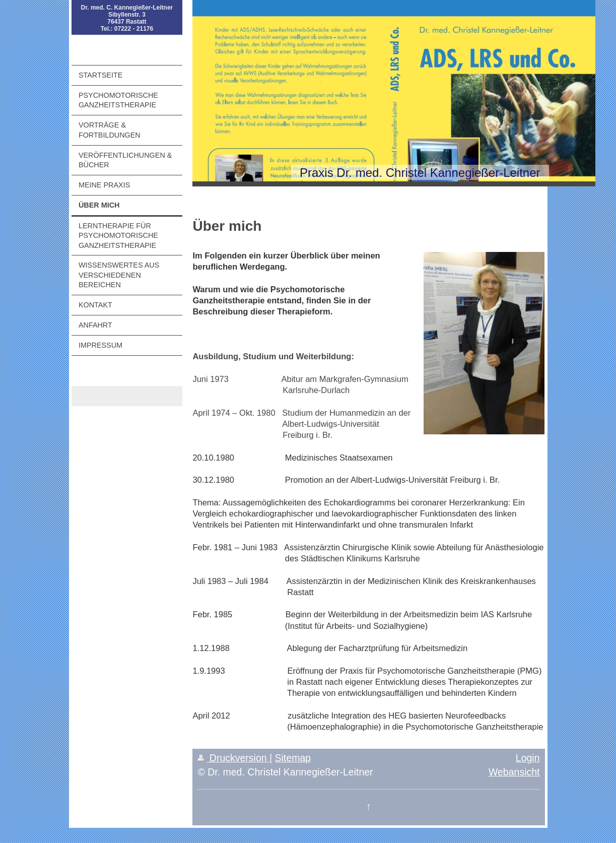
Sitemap (293, 758)
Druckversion (233, 758)
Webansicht (514, 772)
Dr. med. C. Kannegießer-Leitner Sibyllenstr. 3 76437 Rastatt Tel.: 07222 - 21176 (127, 18)
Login (528, 758)
